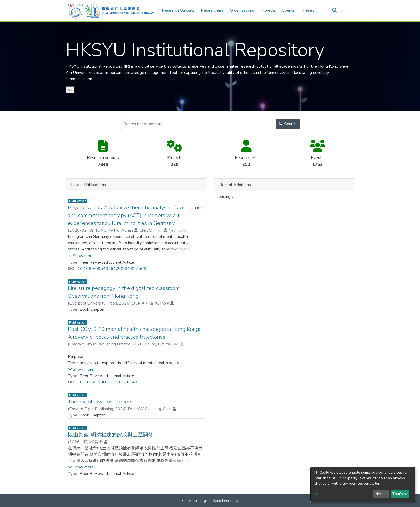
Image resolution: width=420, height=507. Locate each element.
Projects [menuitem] (268, 10)
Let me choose (326, 494)
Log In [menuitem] (345, 10)
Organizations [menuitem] (242, 10)
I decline (381, 494)
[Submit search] (335, 10)
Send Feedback (225, 501)
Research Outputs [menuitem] (178, 10)
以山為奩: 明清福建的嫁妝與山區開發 (111, 435)
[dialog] (363, 484)
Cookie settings (195, 501)
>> (70, 90)
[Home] (111, 10)
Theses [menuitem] (308, 10)
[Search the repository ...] (198, 124)
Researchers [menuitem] (212, 10)
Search (288, 124)
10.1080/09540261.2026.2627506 (112, 269)
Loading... (225, 197)
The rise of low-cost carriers (100, 402)
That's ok (400, 494)
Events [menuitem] (288, 10)
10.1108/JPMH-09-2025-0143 (107, 382)
